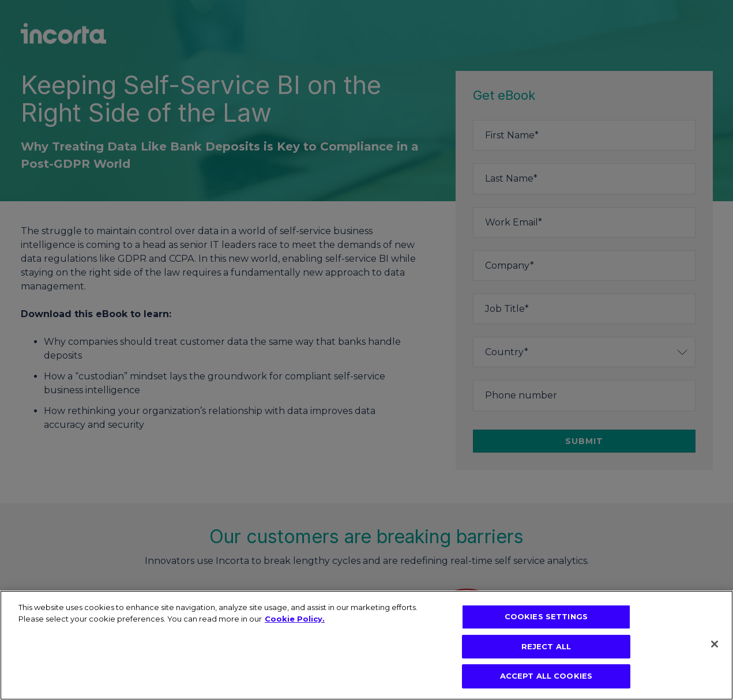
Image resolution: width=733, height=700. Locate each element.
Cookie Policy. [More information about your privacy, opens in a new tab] (295, 619)
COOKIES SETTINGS (546, 616)
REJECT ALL (546, 646)
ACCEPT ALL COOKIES (546, 676)
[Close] (715, 644)
